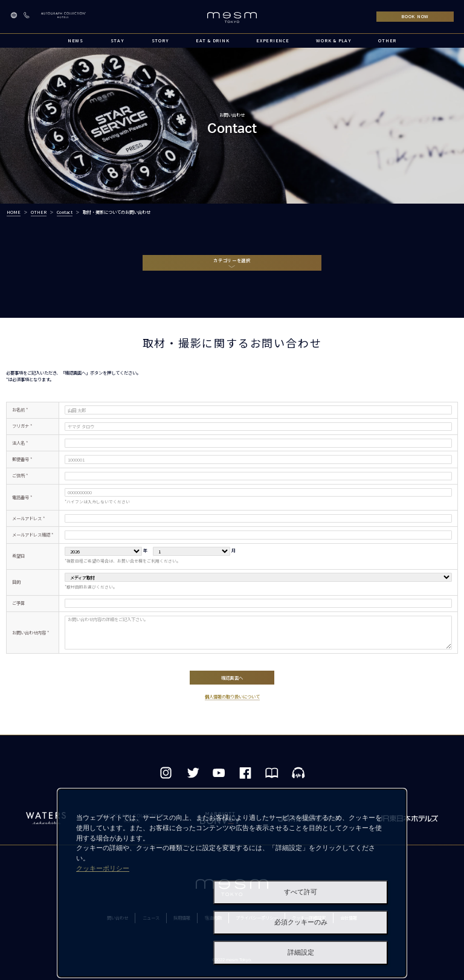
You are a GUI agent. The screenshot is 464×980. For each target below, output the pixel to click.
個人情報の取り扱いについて (232, 699)
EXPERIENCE (272, 40)
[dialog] (232, 883)
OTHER (387, 40)
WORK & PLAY (333, 40)
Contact (65, 212)
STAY (118, 40)
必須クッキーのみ (301, 922)
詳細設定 (301, 953)
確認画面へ (232, 679)
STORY (160, 40)
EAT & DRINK (212, 40)
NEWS (76, 40)
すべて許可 (301, 892)
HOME (14, 212)
